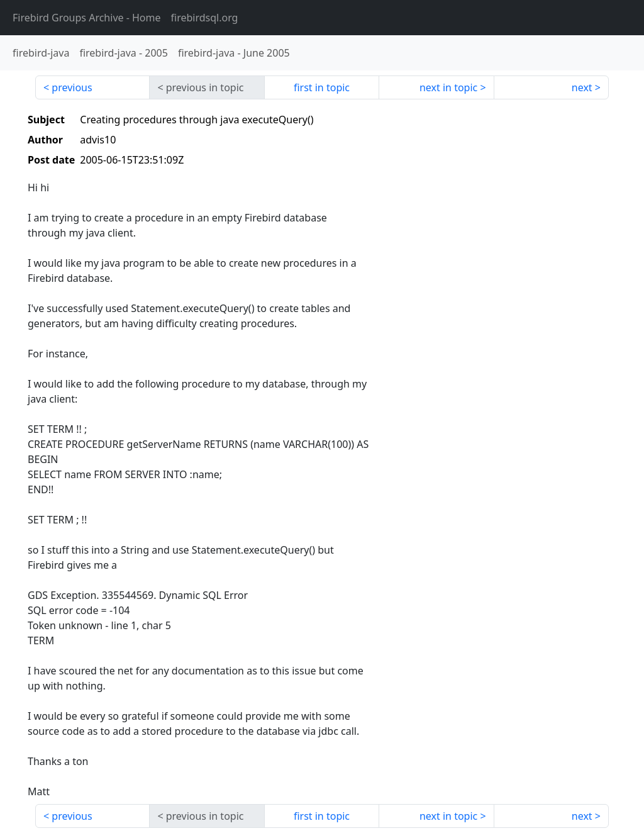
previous (72, 87)
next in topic (448, 87)
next (582, 87)
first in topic (322, 87)
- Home (87, 18)
